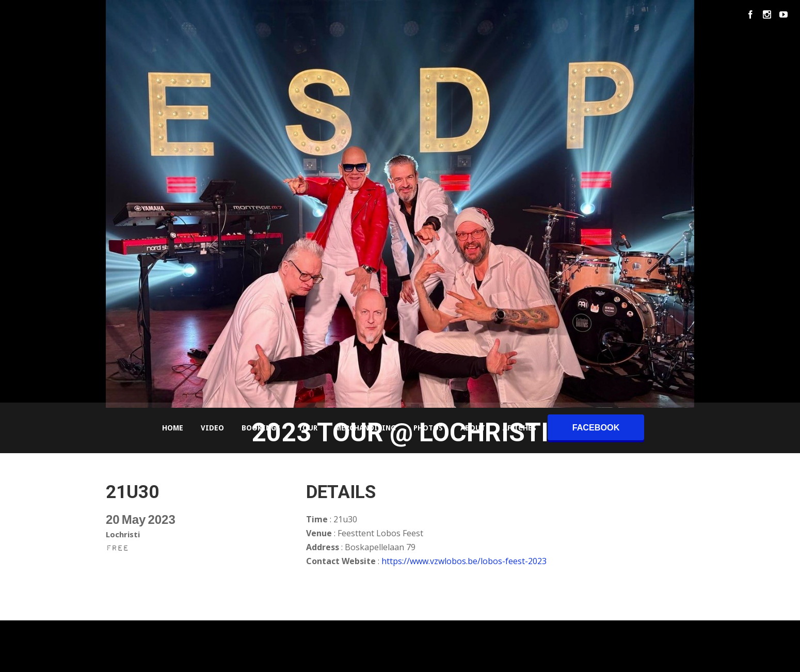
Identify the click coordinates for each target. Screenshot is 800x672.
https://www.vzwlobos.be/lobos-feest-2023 (464, 561)
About (473, 428)
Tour (308, 428)
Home (173, 428)
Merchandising (365, 428)
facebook (596, 427)
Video (212, 428)
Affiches (519, 428)
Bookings (261, 428)
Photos (428, 428)
